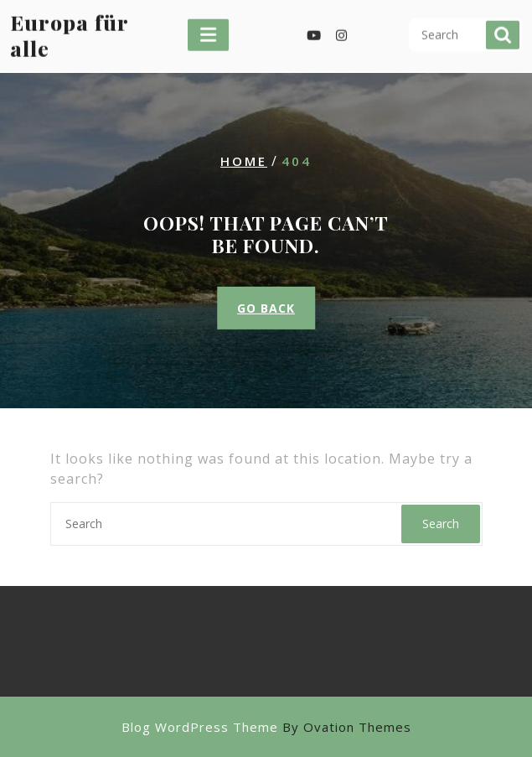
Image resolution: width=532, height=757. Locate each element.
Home (244, 160)
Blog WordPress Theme (266, 727)
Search (503, 29)
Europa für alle (69, 28)
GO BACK (266, 308)
